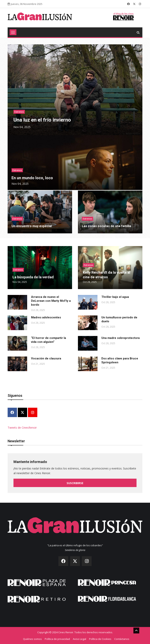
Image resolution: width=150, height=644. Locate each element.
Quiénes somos (32, 639)
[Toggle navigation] (13, 32)
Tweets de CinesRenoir (22, 428)
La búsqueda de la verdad (33, 277)
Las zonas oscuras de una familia (106, 226)
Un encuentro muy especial (32, 226)
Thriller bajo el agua (115, 297)
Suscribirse (75, 483)
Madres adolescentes (46, 317)
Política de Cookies (100, 639)
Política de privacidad (57, 639)
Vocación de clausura (46, 358)
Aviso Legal (79, 639)
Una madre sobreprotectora (121, 338)
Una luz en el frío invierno (42, 120)
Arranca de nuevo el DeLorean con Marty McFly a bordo (51, 301)
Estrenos (19, 112)
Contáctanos (122, 639)
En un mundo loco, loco (32, 178)
